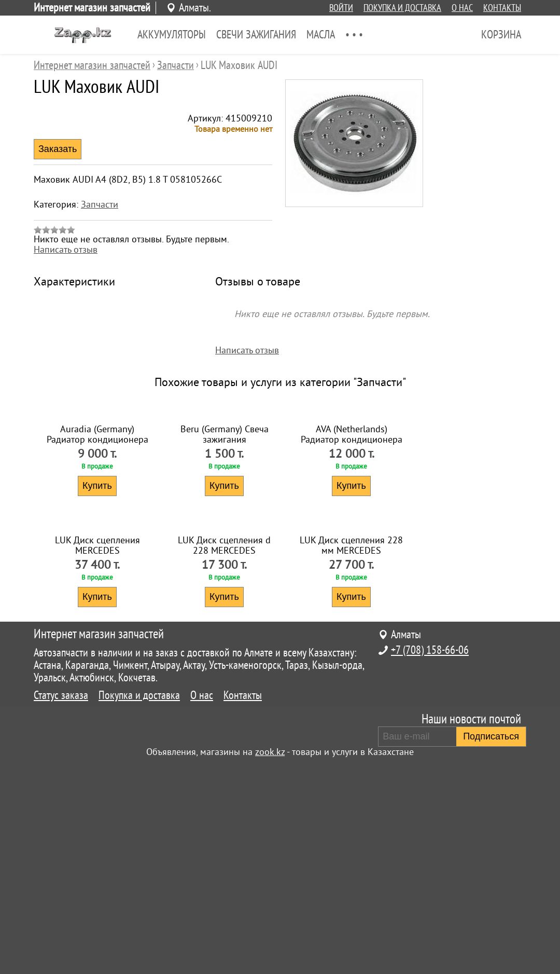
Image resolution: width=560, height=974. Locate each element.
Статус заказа (61, 907)
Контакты (502, 8)
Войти (341, 8)
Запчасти (100, 204)
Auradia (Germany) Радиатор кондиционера (97, 540)
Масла (321, 35)
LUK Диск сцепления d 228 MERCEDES (224, 757)
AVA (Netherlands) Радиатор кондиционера (352, 540)
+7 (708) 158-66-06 (430, 862)
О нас (462, 8)
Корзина (501, 35)
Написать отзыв (66, 250)
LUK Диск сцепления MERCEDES (97, 757)
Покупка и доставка (402, 8)
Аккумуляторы (172, 35)
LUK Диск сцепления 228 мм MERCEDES (351, 757)
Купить (97, 592)
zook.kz (270, 964)
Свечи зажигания (256, 35)
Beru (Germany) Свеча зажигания (225, 540)
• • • (354, 35)
